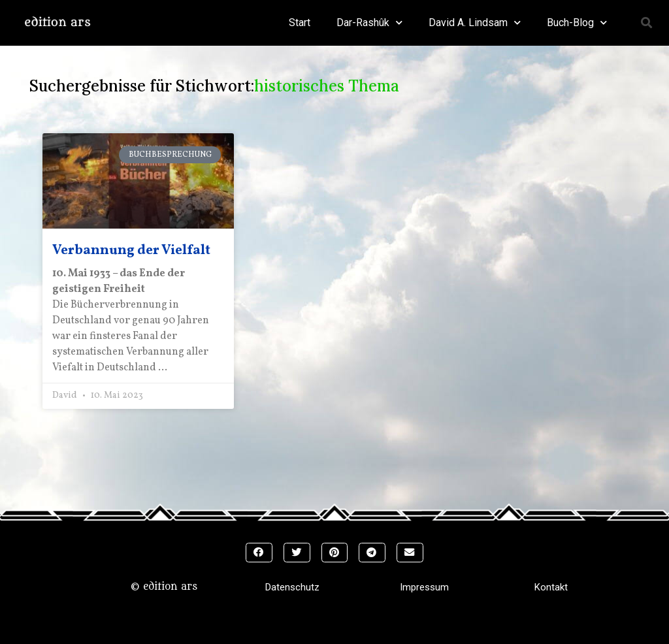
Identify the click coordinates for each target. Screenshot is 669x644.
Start (300, 23)
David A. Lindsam (475, 23)
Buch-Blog (577, 23)
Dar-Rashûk (369, 23)
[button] (646, 23)
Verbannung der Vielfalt (131, 250)
